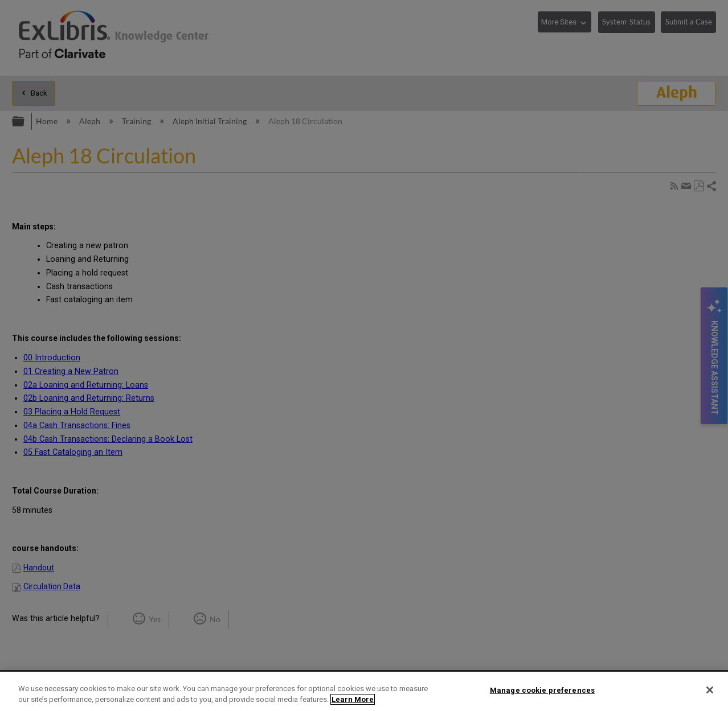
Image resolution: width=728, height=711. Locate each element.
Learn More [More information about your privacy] (353, 699)
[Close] (710, 690)
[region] (364, 691)
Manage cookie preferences (542, 690)
